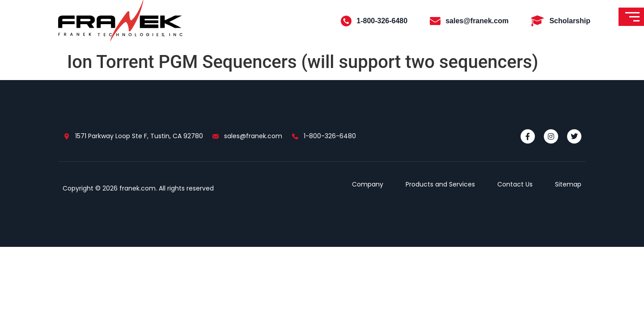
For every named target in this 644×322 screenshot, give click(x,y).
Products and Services (440, 184)
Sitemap (568, 184)
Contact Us (515, 184)
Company (368, 184)
